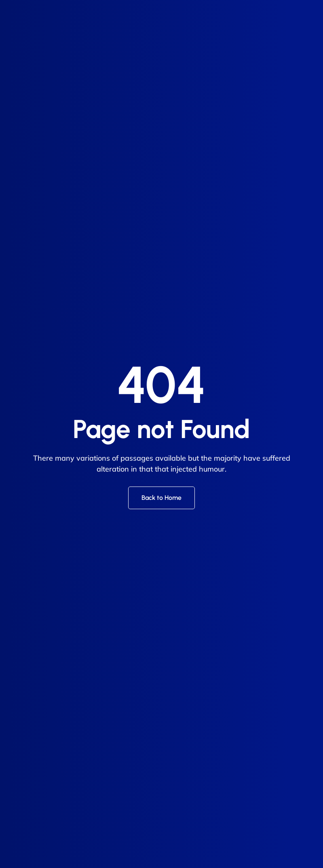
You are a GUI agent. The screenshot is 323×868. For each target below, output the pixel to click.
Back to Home (161, 498)
